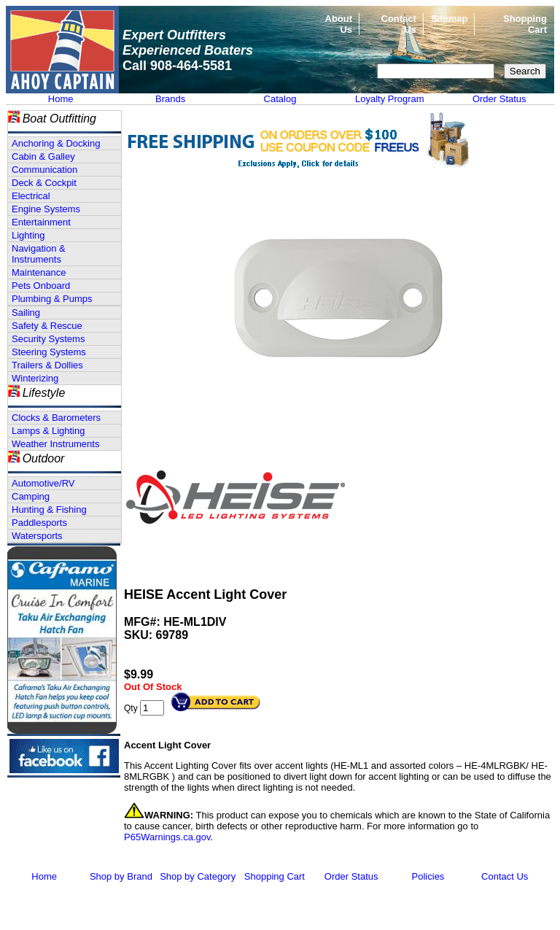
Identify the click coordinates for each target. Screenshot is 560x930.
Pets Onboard (41, 286)
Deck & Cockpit (44, 183)
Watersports (37, 536)
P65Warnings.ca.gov (167, 837)
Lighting (28, 235)
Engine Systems (46, 209)
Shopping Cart (275, 876)
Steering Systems (49, 352)
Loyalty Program (390, 99)
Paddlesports (39, 523)
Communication (44, 170)
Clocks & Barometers (56, 418)
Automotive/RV (43, 483)
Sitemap (450, 19)
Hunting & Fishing (49, 509)
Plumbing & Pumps (52, 299)
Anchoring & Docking (56, 143)
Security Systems (48, 339)
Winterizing (35, 378)
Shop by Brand (121, 876)
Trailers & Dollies (47, 365)
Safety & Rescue (47, 326)
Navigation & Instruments (39, 254)
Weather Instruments (55, 444)
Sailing (26, 313)
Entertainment (41, 222)
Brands (170, 99)
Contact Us (505, 876)
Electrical (31, 196)
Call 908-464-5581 (177, 66)
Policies (428, 876)
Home (61, 99)
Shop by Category (198, 876)
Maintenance (39, 272)
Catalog (280, 99)
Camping (31, 496)
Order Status (499, 99)
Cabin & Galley (43, 156)
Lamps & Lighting (48, 431)
